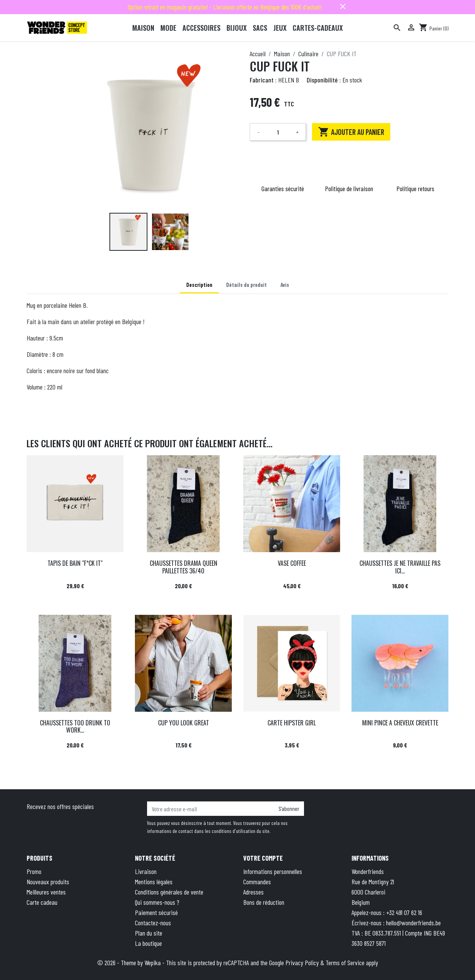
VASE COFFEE (292, 563)
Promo (34, 871)
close (343, 6)
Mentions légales (154, 882)
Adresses (253, 892)
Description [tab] (199, 285)
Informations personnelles (273, 871)
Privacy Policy (302, 963)
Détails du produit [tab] (246, 285)
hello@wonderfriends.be (413, 923)
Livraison (146, 871)
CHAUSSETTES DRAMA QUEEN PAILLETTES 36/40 (184, 567)
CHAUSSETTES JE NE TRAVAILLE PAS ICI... (400, 567)
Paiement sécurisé (156, 912)
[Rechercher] (397, 28)
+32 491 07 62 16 (404, 912)
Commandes (257, 882)
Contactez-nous (153, 923)
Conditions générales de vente (169, 892)
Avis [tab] (285, 285)
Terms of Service (345, 963)
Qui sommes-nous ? (157, 902)
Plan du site (149, 933)
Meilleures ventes (46, 892)
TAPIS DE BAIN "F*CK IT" (75, 563)
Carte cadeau (42, 902)
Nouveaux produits (48, 882)
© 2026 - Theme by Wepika (130, 963)
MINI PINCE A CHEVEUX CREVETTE (400, 723)
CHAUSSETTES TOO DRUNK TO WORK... (75, 726)
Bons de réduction (264, 902)
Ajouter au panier (351, 132)
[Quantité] (278, 132)
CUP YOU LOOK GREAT (184, 723)
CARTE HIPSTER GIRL (292, 723)
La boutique (148, 943)
